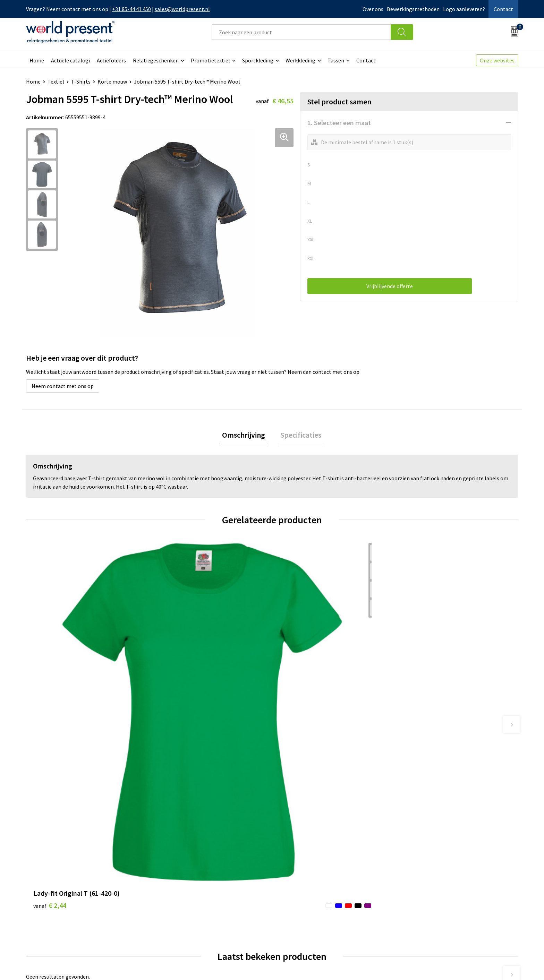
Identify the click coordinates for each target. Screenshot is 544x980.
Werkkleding (300, 60)
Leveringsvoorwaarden (185, 886)
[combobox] (301, 32)
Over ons (373, 9)
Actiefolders (111, 60)
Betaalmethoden (301, 865)
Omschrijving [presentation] (246, 436)
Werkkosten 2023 (179, 865)
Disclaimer (502, 965)
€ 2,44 (50, 678)
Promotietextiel (210, 60)
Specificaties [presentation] (298, 436)
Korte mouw (112, 81)
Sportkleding (258, 60)
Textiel (56, 81)
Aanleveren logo (178, 908)
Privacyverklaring (462, 965)
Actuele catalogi (70, 60)
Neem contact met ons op (63, 386)
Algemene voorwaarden (406, 965)
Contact (503, 9)
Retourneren (296, 876)
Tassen (336, 60)
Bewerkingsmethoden (413, 9)
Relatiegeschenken (156, 60)
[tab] (246, 436)
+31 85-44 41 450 (131, 9)
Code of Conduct (178, 876)
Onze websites (497, 60)
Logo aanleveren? (464, 9)
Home (37, 60)
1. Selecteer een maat (339, 123)
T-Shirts (81, 81)
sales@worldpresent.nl (182, 9)
